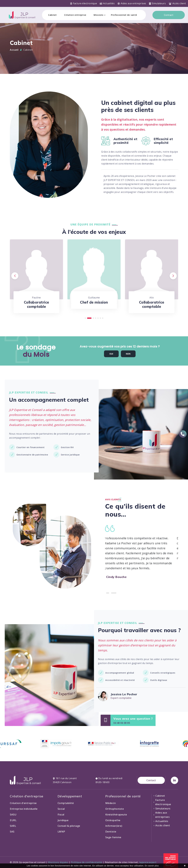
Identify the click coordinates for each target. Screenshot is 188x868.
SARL (13, 826)
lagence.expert (148, 862)
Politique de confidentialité (87, 862)
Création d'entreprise (23, 803)
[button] (87, 318)
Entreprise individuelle (24, 809)
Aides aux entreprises (132, 3)
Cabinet (53, 15)
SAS (12, 832)
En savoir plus (152, 866)
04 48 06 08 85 (122, 723)
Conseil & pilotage (69, 826)
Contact (169, 15)
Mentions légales (58, 862)
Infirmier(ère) (114, 826)
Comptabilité (66, 803)
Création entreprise (75, 15)
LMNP (61, 832)
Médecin (111, 803)
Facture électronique (84, 3)
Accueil (14, 50)
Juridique (63, 820)
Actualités (107, 3)
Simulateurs (157, 3)
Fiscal (61, 814)
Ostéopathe (113, 820)
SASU (13, 814)
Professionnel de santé (124, 15)
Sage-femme (113, 837)
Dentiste (111, 832)
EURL (13, 820)
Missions (98, 15)
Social (61, 809)
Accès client (177, 3)
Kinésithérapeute (116, 814)
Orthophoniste (115, 809)
